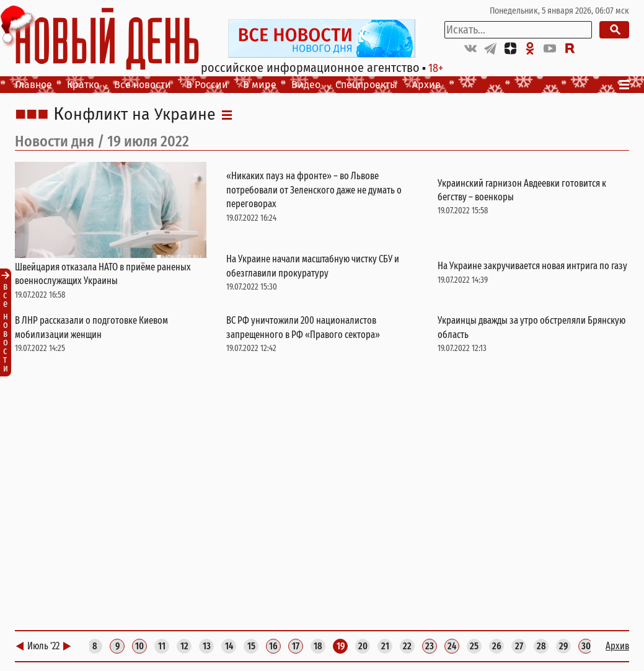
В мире (260, 85)
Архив (426, 85)
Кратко (83, 85)
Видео (306, 85)
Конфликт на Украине (135, 115)
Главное (33, 85)
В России (207, 85)
